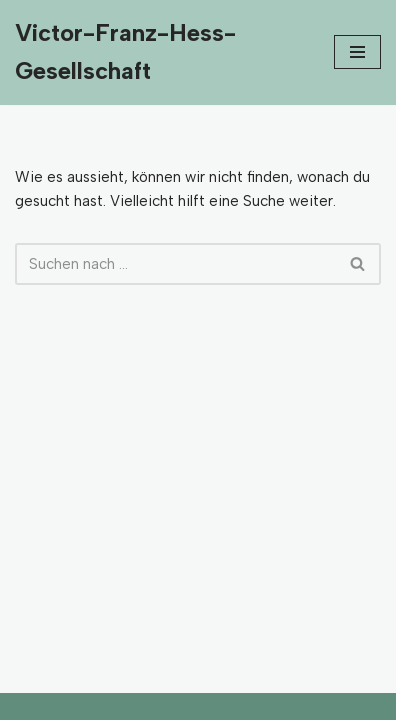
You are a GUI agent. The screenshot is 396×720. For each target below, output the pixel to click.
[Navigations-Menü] (357, 52)
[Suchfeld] (175, 264)
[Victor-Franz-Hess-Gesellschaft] (159, 52)
